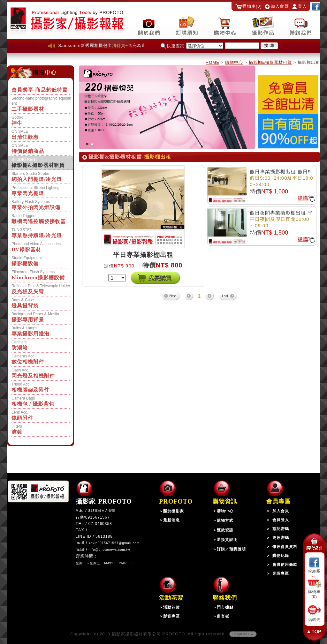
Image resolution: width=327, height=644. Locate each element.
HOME (213, 62)
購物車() (252, 6)
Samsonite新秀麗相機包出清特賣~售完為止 (102, 45)
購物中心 (234, 62)
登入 (302, 6)
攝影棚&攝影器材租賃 (270, 62)
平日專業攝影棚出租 (143, 255)
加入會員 (280, 6)
